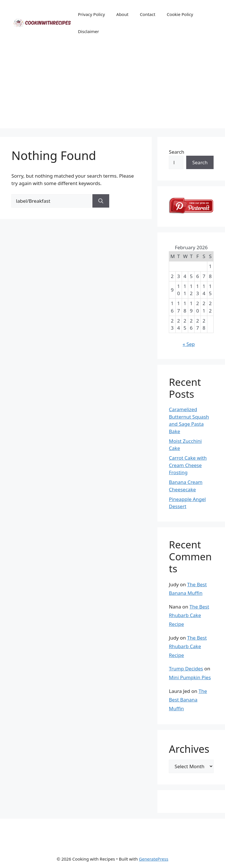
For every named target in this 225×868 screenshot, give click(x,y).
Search (177, 152)
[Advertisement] (112, 88)
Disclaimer (88, 31)
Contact (147, 14)
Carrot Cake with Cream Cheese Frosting (188, 465)
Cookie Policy (180, 14)
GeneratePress (154, 859)
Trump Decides (186, 669)
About (122, 14)
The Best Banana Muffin (188, 700)
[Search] (101, 201)
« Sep (189, 344)
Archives (189, 749)
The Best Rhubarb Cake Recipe (189, 615)
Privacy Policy (91, 14)
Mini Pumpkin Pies (190, 677)
